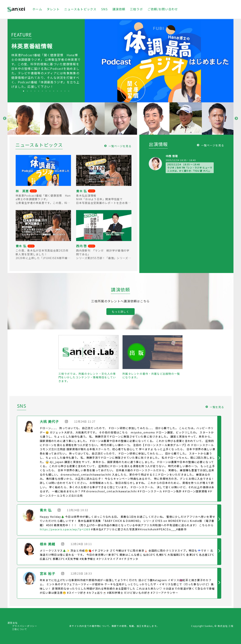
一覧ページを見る (120, 146)
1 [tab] (24, 91)
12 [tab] (65, 91)
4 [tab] (35, 91)
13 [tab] (69, 91)
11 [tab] (61, 91)
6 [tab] (42, 91)
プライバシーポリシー (25, 626)
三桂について (20, 629)
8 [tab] (50, 91)
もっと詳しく (120, 312)
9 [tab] (54, 91)
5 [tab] (39, 91)
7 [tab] (46, 91)
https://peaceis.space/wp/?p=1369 (65, 529)
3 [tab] (31, 91)
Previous (5, 119)
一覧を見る (217, 407)
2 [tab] (27, 91)
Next (236, 119)
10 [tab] (57, 91)
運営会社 (13, 623)
